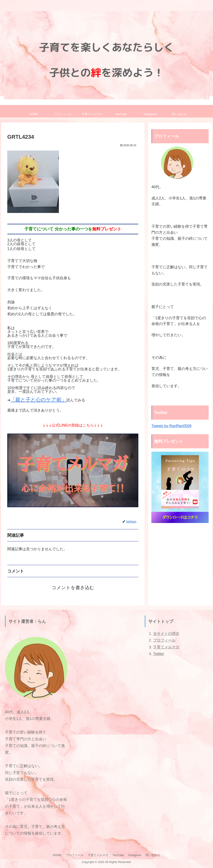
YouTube (118, 855)
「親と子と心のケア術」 (38, 400)
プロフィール (164, 640)
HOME (57, 855)
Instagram (135, 855)
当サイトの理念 (166, 634)
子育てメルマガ (166, 647)
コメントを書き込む (73, 588)
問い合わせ (153, 855)
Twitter (159, 654)
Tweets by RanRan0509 (171, 426)
